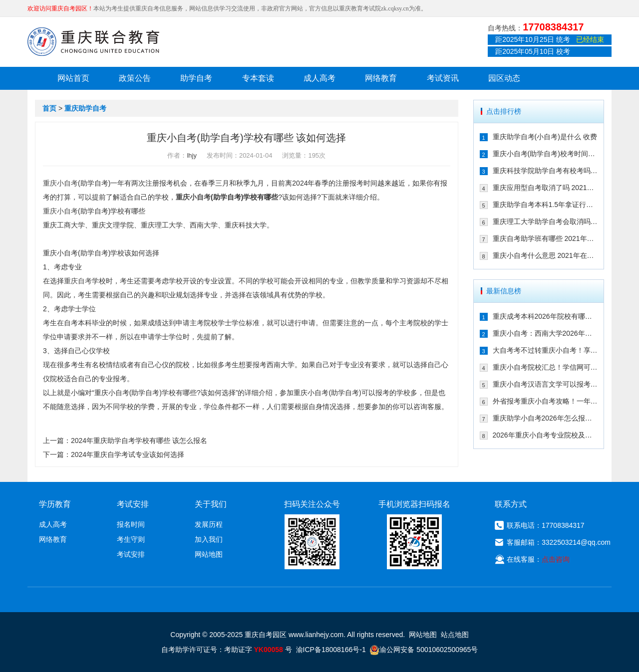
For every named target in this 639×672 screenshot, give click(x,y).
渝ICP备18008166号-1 (331, 650)
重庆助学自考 (85, 108)
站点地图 (455, 635)
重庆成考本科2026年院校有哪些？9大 (545, 316)
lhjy (192, 155)
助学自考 (196, 78)
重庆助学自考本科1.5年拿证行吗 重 (545, 205)
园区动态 (504, 78)
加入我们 (209, 539)
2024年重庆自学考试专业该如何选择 (128, 454)
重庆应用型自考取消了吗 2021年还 (545, 188)
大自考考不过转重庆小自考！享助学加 (545, 350)
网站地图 (209, 554)
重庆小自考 (60, 183)
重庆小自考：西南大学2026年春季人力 (545, 333)
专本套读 (258, 78)
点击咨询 (556, 559)
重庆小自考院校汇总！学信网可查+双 (545, 367)
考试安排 (131, 554)
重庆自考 (78, 281)
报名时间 (131, 524)
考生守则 (131, 539)
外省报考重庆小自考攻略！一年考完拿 (545, 401)
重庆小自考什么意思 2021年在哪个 (545, 255)
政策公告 (135, 78)
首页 (49, 108)
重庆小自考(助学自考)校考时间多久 (545, 154)
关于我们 (211, 504)
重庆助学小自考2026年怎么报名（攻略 (545, 418)
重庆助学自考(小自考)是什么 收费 (545, 137)
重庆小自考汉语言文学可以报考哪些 (545, 384)
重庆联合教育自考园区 (93, 41)
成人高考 (319, 78)
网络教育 (381, 78)
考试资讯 (443, 78)
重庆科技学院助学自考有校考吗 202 (545, 171)
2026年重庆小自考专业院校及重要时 (545, 435)
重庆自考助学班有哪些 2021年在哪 (545, 238)
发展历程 (209, 524)
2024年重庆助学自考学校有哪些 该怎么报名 (139, 441)
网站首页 (73, 78)
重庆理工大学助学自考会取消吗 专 (545, 222)
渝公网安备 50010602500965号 (424, 650)
